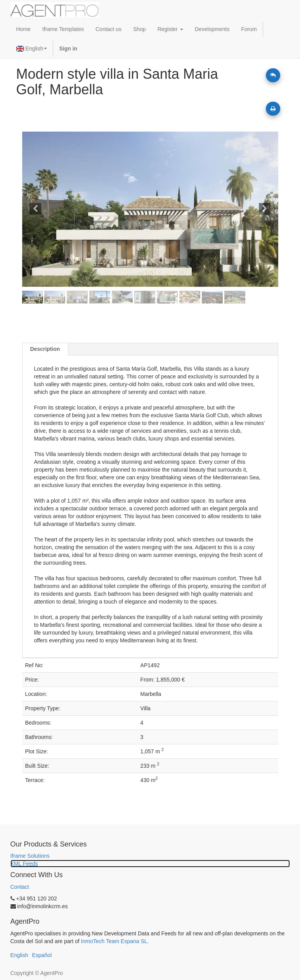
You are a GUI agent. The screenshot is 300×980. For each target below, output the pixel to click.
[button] (41, 209)
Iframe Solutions (30, 856)
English (32, 49)
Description (45, 349)
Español (42, 955)
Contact (20, 887)
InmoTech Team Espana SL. (115, 941)
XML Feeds (24, 864)
